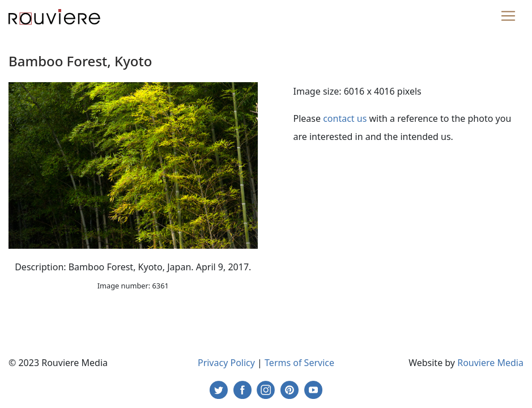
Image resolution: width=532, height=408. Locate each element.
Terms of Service (299, 363)
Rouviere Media (490, 363)
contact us (345, 118)
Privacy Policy (226, 363)
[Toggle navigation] (508, 16)
